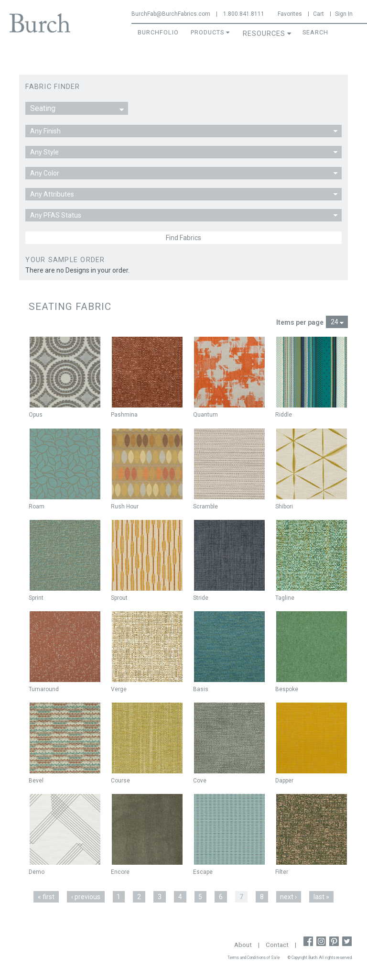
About (243, 945)
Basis (201, 689)
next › (288, 897)
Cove (200, 781)
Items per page (300, 322)
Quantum (205, 415)
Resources (264, 34)
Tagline (285, 598)
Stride (201, 598)
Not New (42, 346)
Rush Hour (125, 507)
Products (207, 32)
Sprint (36, 598)
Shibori (284, 507)
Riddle (284, 415)
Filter (282, 872)
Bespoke (287, 689)
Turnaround (44, 689)
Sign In (344, 14)
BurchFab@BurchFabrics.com (171, 14)
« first (46, 897)
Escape (203, 872)
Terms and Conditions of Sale (254, 958)
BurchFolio (158, 32)
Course (120, 781)
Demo (37, 872)
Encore (120, 872)
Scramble (205, 507)
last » (321, 897)
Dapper (284, 781)
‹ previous (86, 897)
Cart (318, 14)
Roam (37, 507)
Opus (36, 415)
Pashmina (124, 415)
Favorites (290, 14)
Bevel (36, 781)
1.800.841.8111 (244, 14)
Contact (277, 945)
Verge (119, 689)
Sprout (119, 598)
